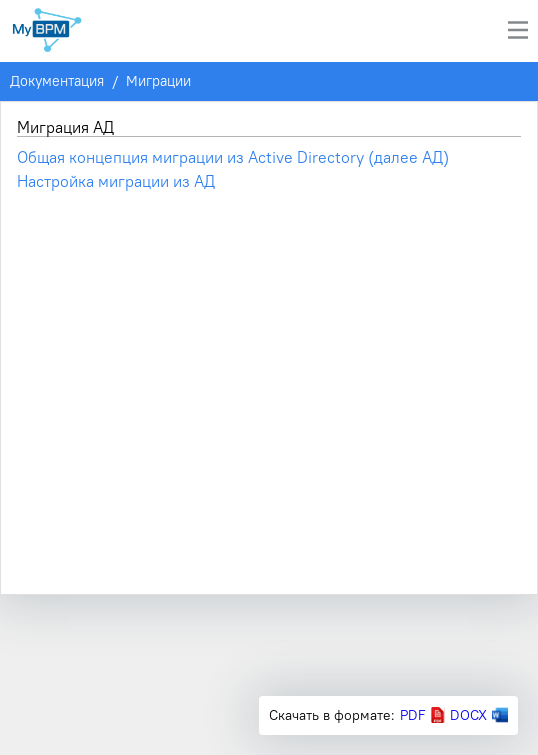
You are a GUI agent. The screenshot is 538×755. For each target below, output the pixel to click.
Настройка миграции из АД (116, 181)
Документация (57, 81)
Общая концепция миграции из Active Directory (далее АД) (233, 157)
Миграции (158, 81)
